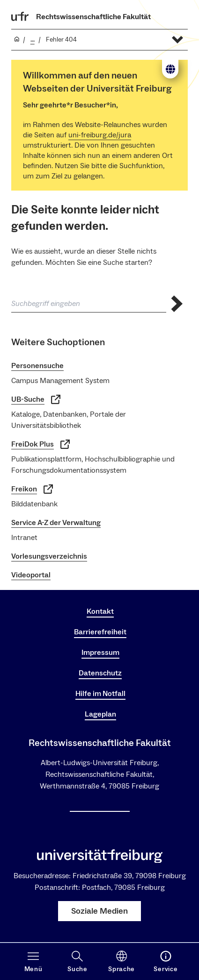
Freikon (32, 489)
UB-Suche (36, 399)
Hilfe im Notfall (100, 694)
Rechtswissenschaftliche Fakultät (93, 17)
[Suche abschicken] (177, 304)
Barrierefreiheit (100, 632)
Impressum (100, 653)
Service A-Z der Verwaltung (56, 523)
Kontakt (100, 611)
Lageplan (100, 714)
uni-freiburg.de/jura (100, 135)
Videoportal (31, 575)
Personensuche (37, 366)
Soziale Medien (99, 911)
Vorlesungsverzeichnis (49, 556)
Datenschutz (100, 673)
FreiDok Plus (41, 444)
